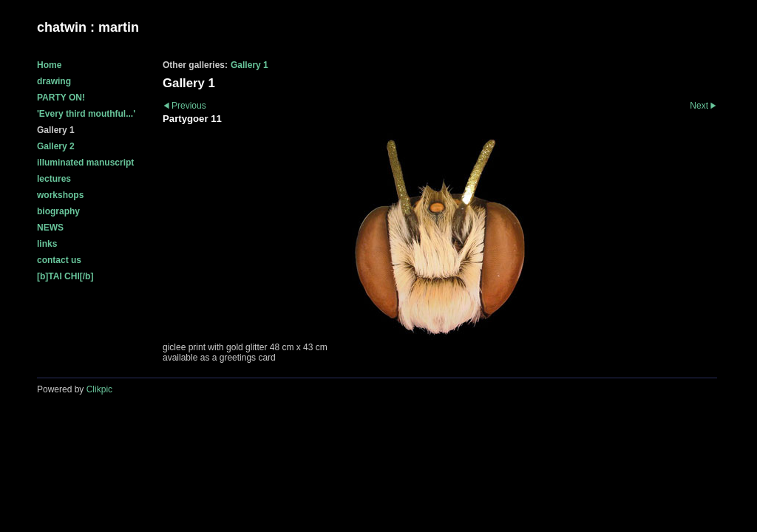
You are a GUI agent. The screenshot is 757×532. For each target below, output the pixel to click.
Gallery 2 (56, 146)
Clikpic (99, 389)
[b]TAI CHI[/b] (65, 276)
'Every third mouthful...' (86, 114)
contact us (59, 260)
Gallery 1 (56, 130)
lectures (54, 179)
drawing (54, 81)
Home (49, 65)
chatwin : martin (88, 27)
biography (58, 211)
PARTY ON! (61, 98)
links (47, 244)
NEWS (50, 228)
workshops (60, 195)
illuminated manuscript (85, 163)
